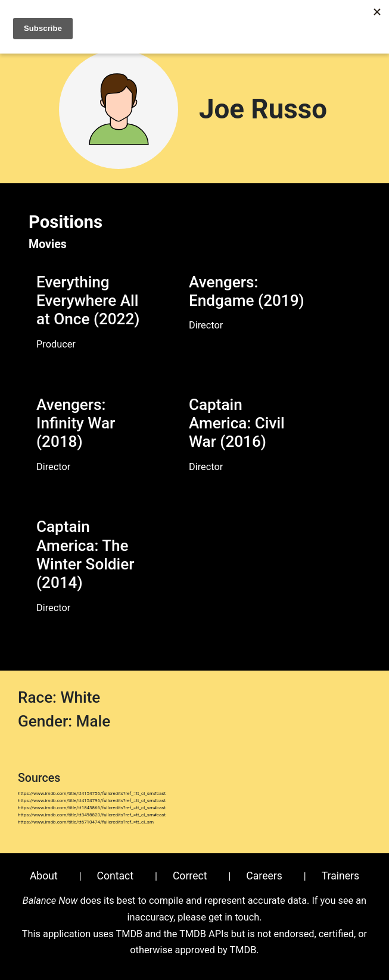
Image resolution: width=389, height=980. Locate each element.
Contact (116, 876)
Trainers (340, 876)
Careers (264, 876)
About (44, 876)
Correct (190, 876)
